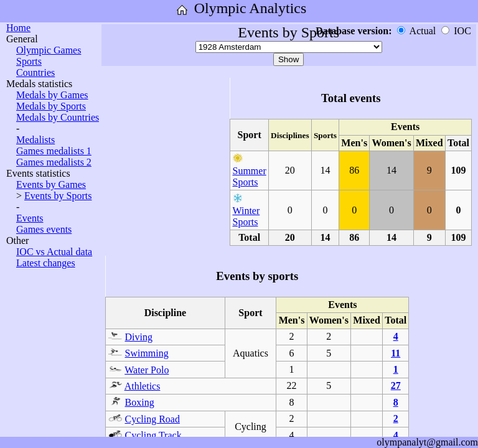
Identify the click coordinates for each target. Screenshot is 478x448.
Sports (29, 61)
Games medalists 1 (54, 151)
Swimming (147, 353)
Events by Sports (58, 196)
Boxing (140, 402)
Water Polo (147, 370)
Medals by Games (52, 95)
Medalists (35, 140)
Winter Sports (246, 216)
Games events (44, 229)
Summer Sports (250, 176)
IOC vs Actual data (54, 252)
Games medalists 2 (54, 162)
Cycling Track (153, 435)
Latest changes (46, 263)
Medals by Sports (51, 106)
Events (30, 218)
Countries (35, 72)
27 (396, 385)
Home (18, 28)
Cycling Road (152, 419)
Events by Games (51, 184)
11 (396, 353)
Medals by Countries (58, 117)
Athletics (143, 386)
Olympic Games (49, 50)
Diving (139, 337)
